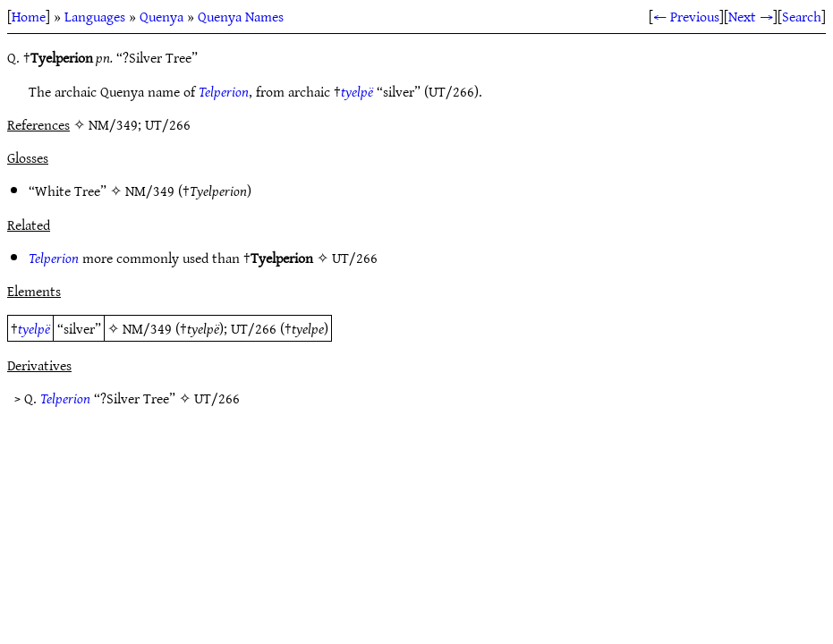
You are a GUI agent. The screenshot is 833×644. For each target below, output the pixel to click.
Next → (751, 16)
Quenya (161, 16)
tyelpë (357, 91)
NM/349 (150, 191)
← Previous (686, 16)
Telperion (224, 91)
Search (802, 16)
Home (29, 16)
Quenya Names (241, 16)
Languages (95, 16)
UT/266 (355, 258)
